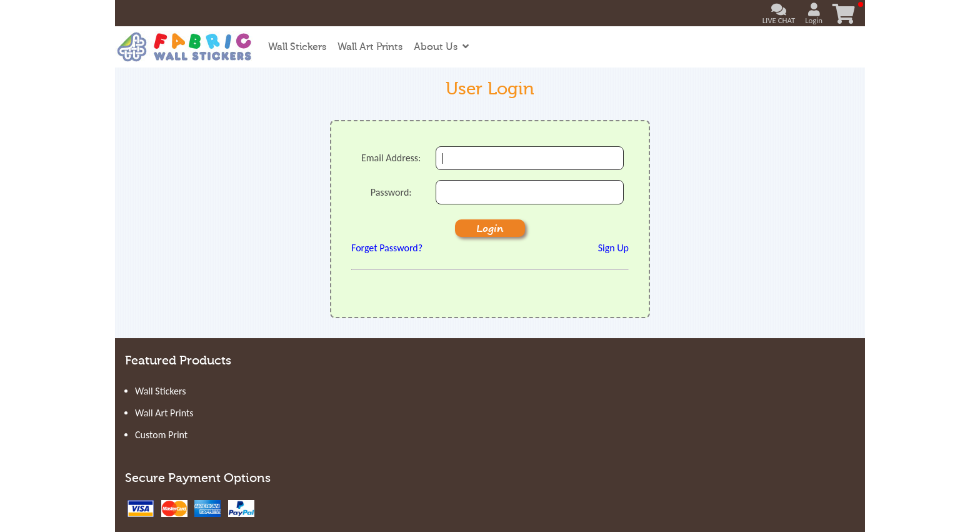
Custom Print (161, 435)
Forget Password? (387, 248)
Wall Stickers (297, 47)
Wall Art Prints (370, 47)
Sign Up (613, 248)
